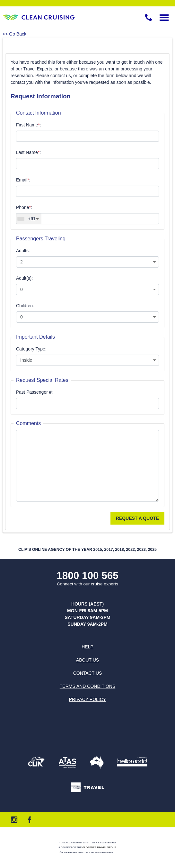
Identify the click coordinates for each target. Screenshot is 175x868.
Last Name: (28, 152)
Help (87, 647)
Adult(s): (24, 278)
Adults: (23, 251)
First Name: (29, 125)
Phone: (24, 207)
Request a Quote (137, 518)
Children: (25, 306)
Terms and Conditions (87, 686)
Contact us (88, 673)
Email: (23, 180)
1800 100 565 (87, 576)
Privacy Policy (87, 699)
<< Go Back (14, 34)
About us (87, 660)
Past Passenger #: (34, 392)
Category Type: (31, 349)
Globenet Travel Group (99, 847)
